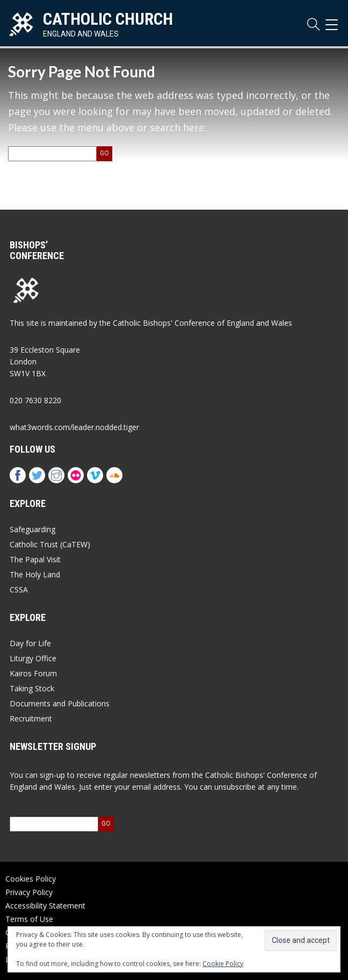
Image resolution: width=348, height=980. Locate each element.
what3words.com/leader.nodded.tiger (74, 427)
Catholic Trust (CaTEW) (50, 544)
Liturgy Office (33, 658)
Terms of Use (29, 919)
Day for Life (30, 643)
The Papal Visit (35, 559)
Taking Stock (32, 688)
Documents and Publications (60, 703)
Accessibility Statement (45, 906)
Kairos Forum (33, 673)
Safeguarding (32, 529)
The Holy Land (35, 574)
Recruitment (31, 718)
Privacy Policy (29, 892)
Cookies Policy (31, 879)
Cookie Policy (223, 964)
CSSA (19, 589)
